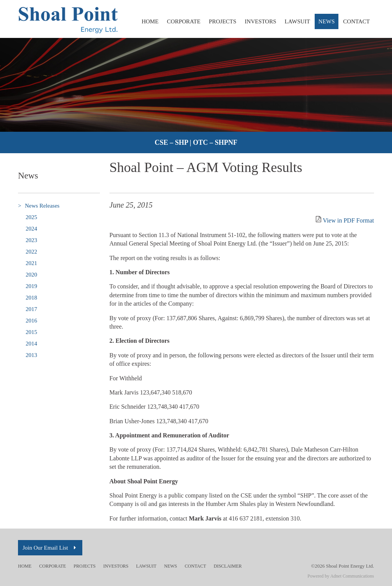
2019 (31, 286)
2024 (31, 229)
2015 (31, 332)
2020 (31, 275)
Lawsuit (297, 21)
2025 (31, 217)
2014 (31, 344)
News (327, 21)
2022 (31, 252)
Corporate (184, 21)
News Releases (39, 206)
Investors (260, 21)
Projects (223, 21)
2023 (31, 240)
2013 (31, 355)
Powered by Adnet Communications (341, 576)
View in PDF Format (348, 220)
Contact (356, 21)
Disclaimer (228, 566)
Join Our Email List (50, 548)
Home (150, 21)
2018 (31, 298)
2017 (31, 309)
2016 (31, 321)
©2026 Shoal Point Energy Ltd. (342, 566)
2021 (31, 263)
